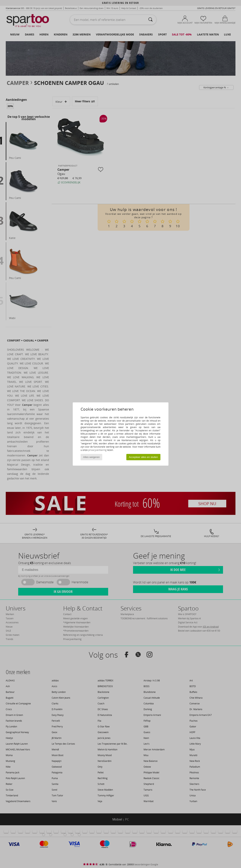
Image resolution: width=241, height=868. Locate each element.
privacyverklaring (97, 450)
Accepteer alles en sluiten (143, 457)
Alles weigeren (91, 457)
